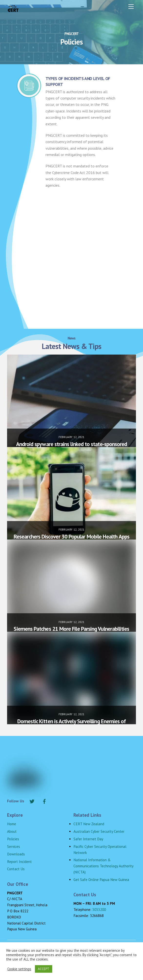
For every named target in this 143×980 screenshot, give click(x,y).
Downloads (16, 854)
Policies (13, 839)
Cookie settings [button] (19, 969)
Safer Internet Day (88, 839)
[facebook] (44, 801)
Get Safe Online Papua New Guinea (101, 880)
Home (12, 824)
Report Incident (19, 862)
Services (14, 847)
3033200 (99, 910)
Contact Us (16, 869)
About (12, 831)
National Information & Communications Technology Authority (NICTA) (103, 866)
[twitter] (32, 801)
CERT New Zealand (89, 824)
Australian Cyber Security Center (99, 831)
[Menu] (131, 7)
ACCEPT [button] (44, 969)
